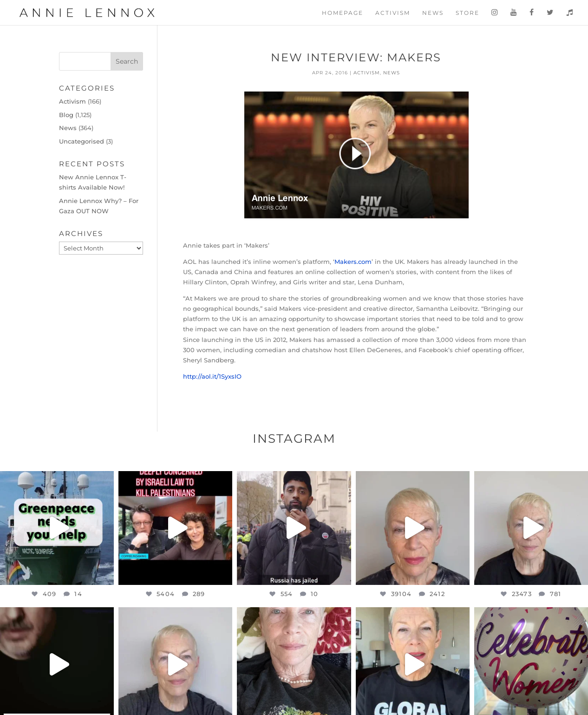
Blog (66, 115)
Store (467, 13)
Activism (393, 13)
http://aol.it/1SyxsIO (212, 376)
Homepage (343, 13)
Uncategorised (82, 141)
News (433, 13)
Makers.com (353, 262)
